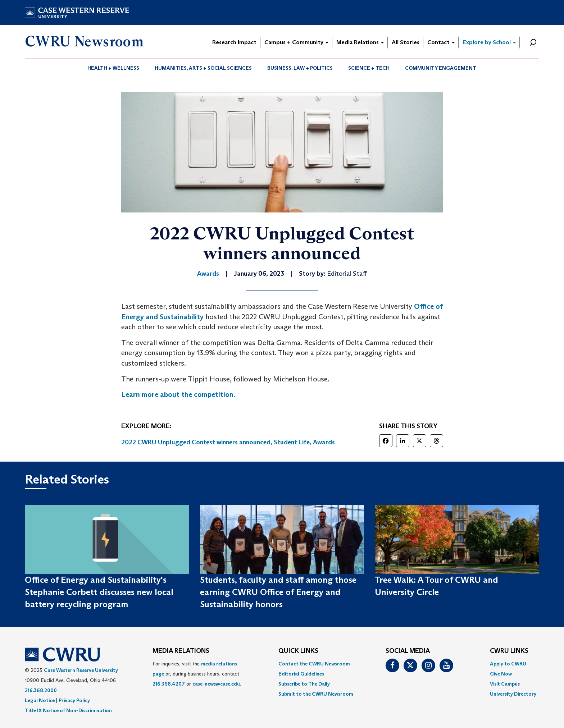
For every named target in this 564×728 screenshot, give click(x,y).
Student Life (292, 442)
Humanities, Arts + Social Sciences (203, 68)
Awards (324, 442)
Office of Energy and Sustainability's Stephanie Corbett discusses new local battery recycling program (99, 592)
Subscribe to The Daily (304, 684)
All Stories (406, 42)
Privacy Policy (74, 700)
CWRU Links (509, 651)
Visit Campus (505, 684)
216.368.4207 (169, 684)
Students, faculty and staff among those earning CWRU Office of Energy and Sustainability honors (278, 592)
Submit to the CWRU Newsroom (316, 694)
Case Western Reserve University (81, 670)
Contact (441, 42)
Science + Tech (369, 68)
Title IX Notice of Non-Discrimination (68, 710)
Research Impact (234, 42)
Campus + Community (296, 42)
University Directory (513, 694)
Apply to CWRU (508, 664)
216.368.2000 (41, 690)
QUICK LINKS (298, 651)
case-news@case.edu (216, 684)
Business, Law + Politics (300, 68)
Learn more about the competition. (178, 394)
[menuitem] (113, 68)
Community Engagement (441, 68)
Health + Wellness (113, 68)
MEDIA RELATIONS (181, 651)
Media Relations (360, 42)
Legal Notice (40, 700)
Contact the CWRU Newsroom (314, 664)
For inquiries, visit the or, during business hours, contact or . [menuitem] (197, 674)
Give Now (501, 674)
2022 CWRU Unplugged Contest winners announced (196, 442)
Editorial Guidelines (301, 674)
